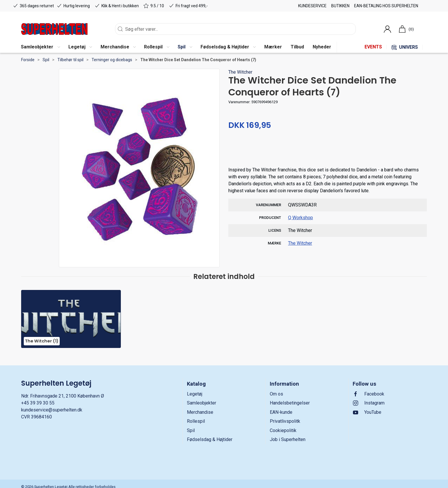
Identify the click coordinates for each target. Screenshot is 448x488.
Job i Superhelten (288, 439)
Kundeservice (312, 6)
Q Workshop (301, 218)
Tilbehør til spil (70, 60)
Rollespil (196, 421)
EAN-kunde (281, 412)
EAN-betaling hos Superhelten (386, 6)
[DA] (54, 29)
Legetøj (195, 394)
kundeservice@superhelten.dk (52, 410)
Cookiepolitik (283, 430)
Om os (276, 394)
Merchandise (200, 412)
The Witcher (240, 72)
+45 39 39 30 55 (38, 403)
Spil (46, 60)
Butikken (340, 6)
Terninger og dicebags (112, 60)
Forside (28, 60)
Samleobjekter (202, 403)
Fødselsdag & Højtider (210, 439)
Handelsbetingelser (290, 403)
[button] (40, 47)
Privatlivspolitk (285, 421)
